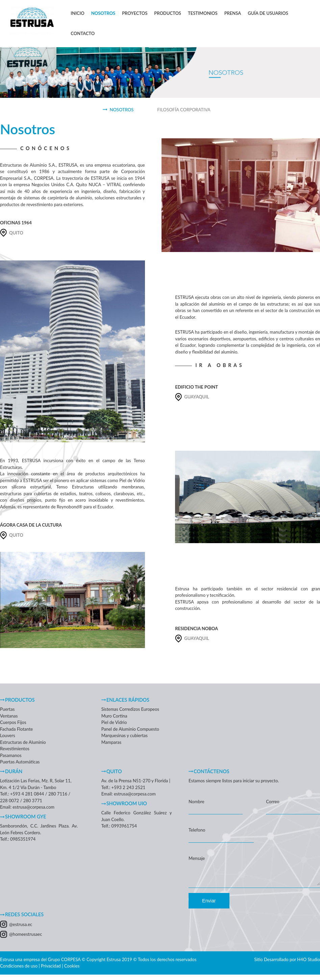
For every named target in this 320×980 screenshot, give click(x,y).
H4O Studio (309, 963)
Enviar (209, 905)
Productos (168, 13)
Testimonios (203, 13)
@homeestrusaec (26, 938)
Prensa (233, 13)
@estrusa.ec (21, 928)
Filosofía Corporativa (184, 110)
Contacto (83, 33)
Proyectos (135, 13)
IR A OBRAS (220, 365)
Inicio (77, 13)
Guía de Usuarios (268, 13)
